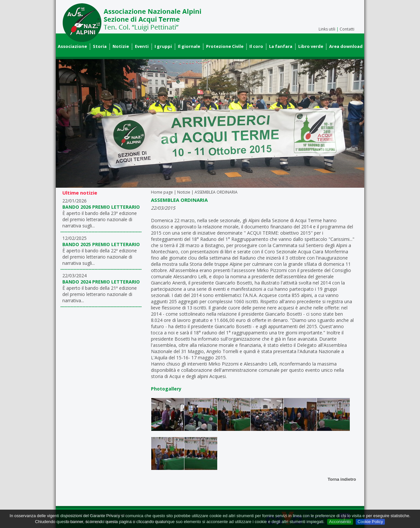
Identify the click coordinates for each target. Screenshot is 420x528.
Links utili (327, 29)
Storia (100, 46)
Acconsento (340, 522)
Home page (162, 192)
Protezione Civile (225, 46)
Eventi (142, 46)
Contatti (347, 29)
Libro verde (311, 46)
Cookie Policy (370, 522)
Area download (346, 46)
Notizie (121, 46)
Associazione (72, 46)
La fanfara (281, 46)
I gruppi (163, 46)
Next (356, 123)
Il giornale (189, 46)
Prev (64, 123)
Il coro (256, 46)
